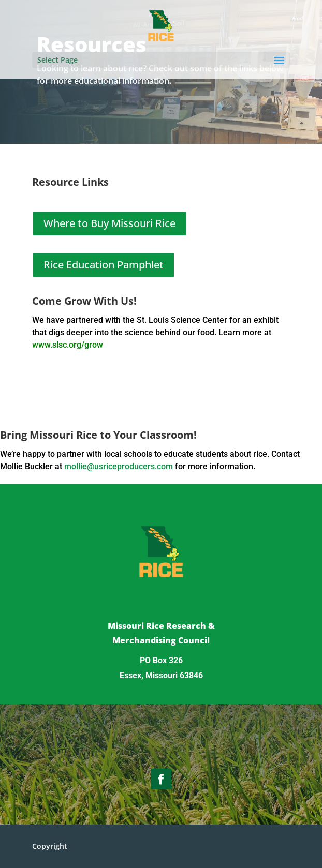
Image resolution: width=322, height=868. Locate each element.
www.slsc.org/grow (68, 345)
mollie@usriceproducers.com (119, 466)
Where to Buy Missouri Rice (109, 223)
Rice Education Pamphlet (104, 265)
